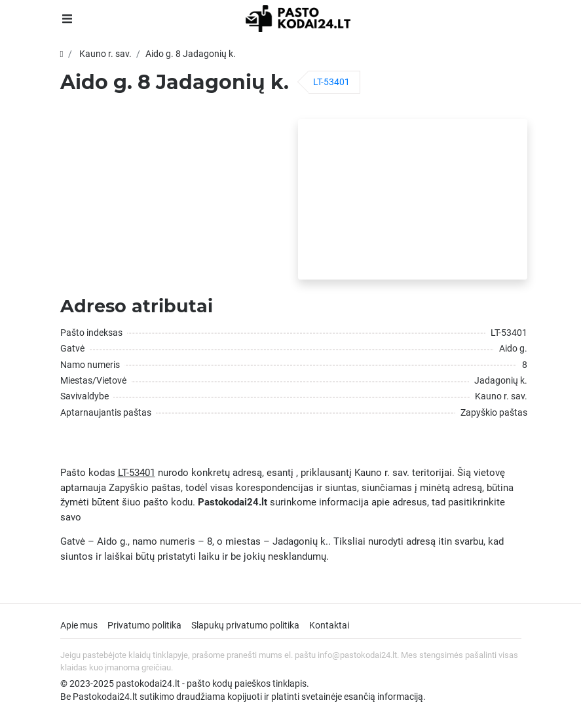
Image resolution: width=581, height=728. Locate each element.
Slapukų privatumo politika (245, 625)
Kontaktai (329, 625)
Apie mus (79, 625)
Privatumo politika (144, 625)
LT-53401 (331, 82)
